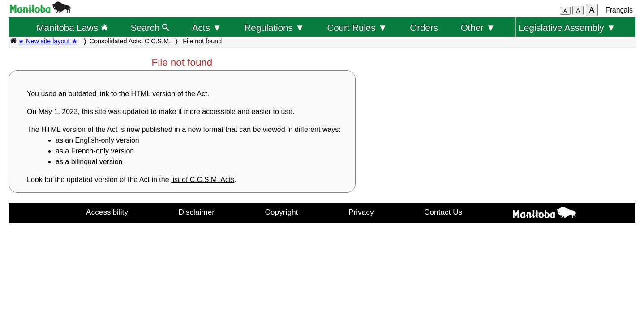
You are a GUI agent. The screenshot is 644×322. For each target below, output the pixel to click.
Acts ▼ (207, 28)
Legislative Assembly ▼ (567, 28)
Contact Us (443, 212)
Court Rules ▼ (357, 28)
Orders (424, 28)
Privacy (361, 212)
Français (619, 10)
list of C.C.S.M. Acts (203, 180)
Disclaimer (197, 212)
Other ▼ (478, 28)
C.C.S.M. (158, 41)
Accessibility (107, 212)
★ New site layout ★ (48, 41)
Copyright (282, 212)
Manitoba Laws (72, 28)
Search (150, 28)
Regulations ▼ (275, 28)
